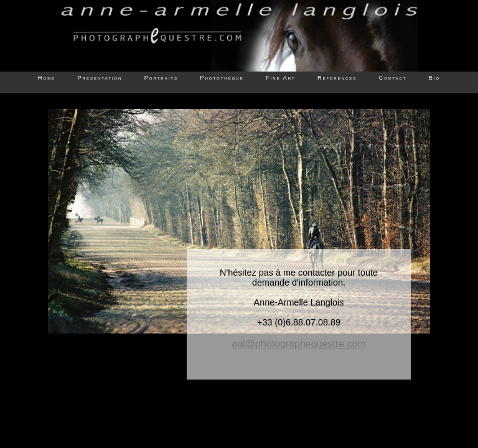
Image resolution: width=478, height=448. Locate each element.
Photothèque (222, 78)
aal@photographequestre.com (299, 344)
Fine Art (281, 78)
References (337, 78)
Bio (434, 78)
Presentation (100, 78)
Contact (393, 78)
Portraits (161, 78)
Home (47, 78)
